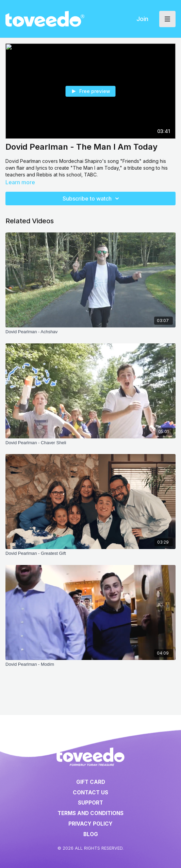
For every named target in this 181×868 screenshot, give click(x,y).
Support (90, 803)
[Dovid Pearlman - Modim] (90, 664)
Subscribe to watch (92, 199)
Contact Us (90, 792)
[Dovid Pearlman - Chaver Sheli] (90, 443)
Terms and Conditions (90, 813)
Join (142, 19)
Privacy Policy (90, 824)
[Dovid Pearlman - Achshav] (90, 332)
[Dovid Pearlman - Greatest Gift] (90, 553)
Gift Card (91, 782)
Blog (91, 834)
